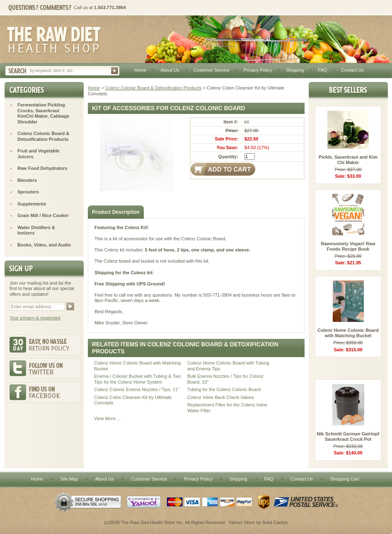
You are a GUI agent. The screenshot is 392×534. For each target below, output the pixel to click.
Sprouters (28, 192)
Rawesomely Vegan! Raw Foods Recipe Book (348, 246)
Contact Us (352, 70)
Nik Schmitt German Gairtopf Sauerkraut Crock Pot (348, 437)
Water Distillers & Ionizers (36, 230)
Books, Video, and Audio (44, 245)
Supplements (32, 204)
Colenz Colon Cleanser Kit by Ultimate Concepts (133, 400)
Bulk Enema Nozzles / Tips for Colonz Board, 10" (225, 379)
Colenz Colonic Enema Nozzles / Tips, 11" (137, 389)
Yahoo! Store (241, 522)
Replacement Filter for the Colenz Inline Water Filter (227, 408)
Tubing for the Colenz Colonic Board (224, 389)
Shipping (295, 70)
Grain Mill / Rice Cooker (43, 215)
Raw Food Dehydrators (42, 168)
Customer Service (212, 70)
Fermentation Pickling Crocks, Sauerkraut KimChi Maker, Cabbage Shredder (43, 113)
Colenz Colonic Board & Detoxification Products (153, 88)
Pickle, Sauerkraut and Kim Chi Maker (348, 160)
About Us (170, 70)
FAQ (322, 70)
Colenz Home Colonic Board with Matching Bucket (137, 366)
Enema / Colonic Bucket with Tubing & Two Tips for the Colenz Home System (138, 379)
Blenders (27, 180)
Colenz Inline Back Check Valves (221, 397)
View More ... (107, 418)
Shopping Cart (344, 479)
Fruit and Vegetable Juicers (38, 154)
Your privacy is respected (35, 318)
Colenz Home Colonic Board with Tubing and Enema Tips (228, 366)
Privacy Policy (258, 70)
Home (140, 70)
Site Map (69, 479)
